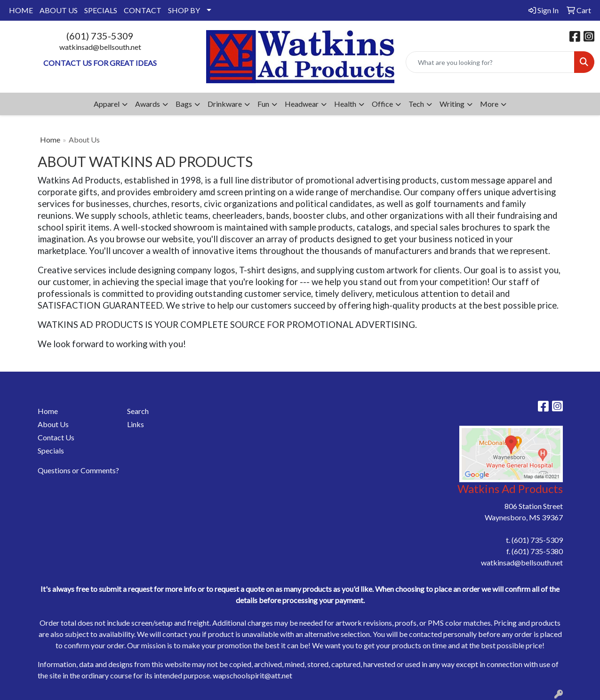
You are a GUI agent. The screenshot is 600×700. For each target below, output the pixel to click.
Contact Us (56, 437)
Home (50, 139)
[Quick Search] (490, 62)
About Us (53, 424)
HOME (21, 10)
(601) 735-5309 (100, 36)
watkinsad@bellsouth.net (100, 47)
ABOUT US (59, 10)
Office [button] (382, 104)
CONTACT (143, 10)
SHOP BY (184, 10)
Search (138, 411)
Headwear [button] (302, 104)
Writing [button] (452, 104)
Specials (51, 450)
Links (136, 424)
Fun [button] (263, 104)
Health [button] (345, 104)
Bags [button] (184, 104)
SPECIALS (101, 10)
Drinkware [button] (225, 104)
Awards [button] (148, 104)
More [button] (489, 104)
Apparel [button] (107, 104)
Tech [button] (416, 104)
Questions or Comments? (78, 470)
